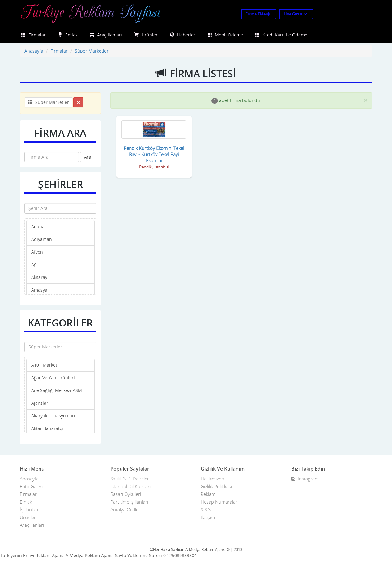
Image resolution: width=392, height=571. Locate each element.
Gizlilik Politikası (216, 486)
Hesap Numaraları (219, 502)
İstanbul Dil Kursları (130, 486)
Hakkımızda (212, 479)
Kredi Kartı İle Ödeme (281, 35)
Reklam (208, 494)
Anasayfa (34, 51)
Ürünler (146, 35)
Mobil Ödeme (225, 35)
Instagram (305, 479)
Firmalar (34, 35)
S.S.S (206, 509)
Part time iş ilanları (129, 502)
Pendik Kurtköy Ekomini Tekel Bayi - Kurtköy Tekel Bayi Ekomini (154, 154)
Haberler (183, 35)
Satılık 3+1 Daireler (130, 479)
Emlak (68, 35)
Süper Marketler (92, 51)
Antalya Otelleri (126, 509)
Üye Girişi (296, 14)
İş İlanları (29, 509)
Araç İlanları (106, 35)
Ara (88, 157)
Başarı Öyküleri (126, 494)
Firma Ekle (258, 14)
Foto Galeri (31, 486)
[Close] (366, 100)
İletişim (208, 517)
